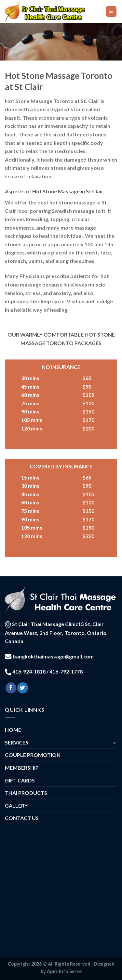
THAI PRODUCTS (26, 793)
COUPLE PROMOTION (33, 755)
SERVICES (17, 742)
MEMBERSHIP (22, 768)
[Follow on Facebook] (11, 688)
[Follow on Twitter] (23, 688)
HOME (13, 730)
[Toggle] (115, 743)
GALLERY (16, 805)
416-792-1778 (66, 671)
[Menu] (111, 12)
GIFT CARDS (20, 780)
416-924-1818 (29, 671)
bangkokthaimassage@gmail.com (53, 656)
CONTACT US (22, 818)
